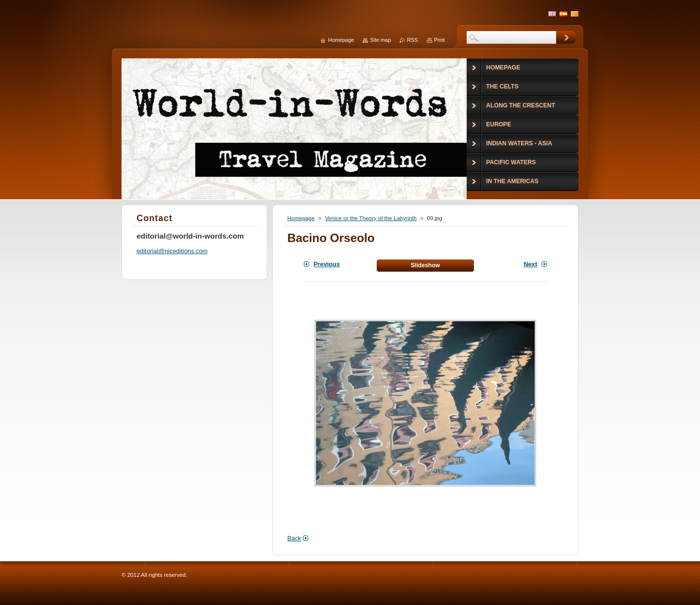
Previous (327, 264)
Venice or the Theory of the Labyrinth (371, 218)
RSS (412, 40)
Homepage (301, 218)
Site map (380, 40)
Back (294, 538)
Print (439, 40)
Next (530, 264)
